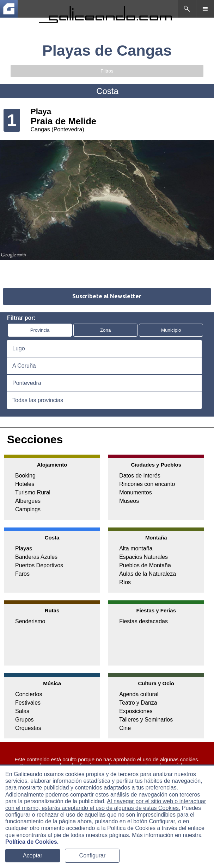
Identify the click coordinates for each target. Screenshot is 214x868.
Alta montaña (136, 548)
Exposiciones (136, 711)
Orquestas (28, 728)
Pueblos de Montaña (145, 565)
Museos (129, 501)
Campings (28, 509)
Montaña (156, 538)
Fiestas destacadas (143, 621)
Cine (125, 728)
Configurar (93, 855)
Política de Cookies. (32, 842)
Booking (25, 476)
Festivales (28, 703)
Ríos (125, 582)
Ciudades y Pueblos (156, 465)
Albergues (28, 501)
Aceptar (33, 855)
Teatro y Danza (138, 703)
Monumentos (136, 492)
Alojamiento (52, 465)
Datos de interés (140, 476)
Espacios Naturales (143, 557)
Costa (52, 538)
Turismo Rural (33, 492)
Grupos (24, 720)
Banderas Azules (36, 557)
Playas (24, 548)
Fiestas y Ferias (156, 610)
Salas (22, 711)
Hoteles (25, 484)
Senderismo (30, 621)
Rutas (52, 610)
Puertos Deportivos (39, 565)
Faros (22, 574)
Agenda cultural (139, 694)
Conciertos (29, 694)
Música (52, 683)
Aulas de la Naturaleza (148, 574)
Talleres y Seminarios (146, 720)
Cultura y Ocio (156, 683)
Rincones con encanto (147, 484)
